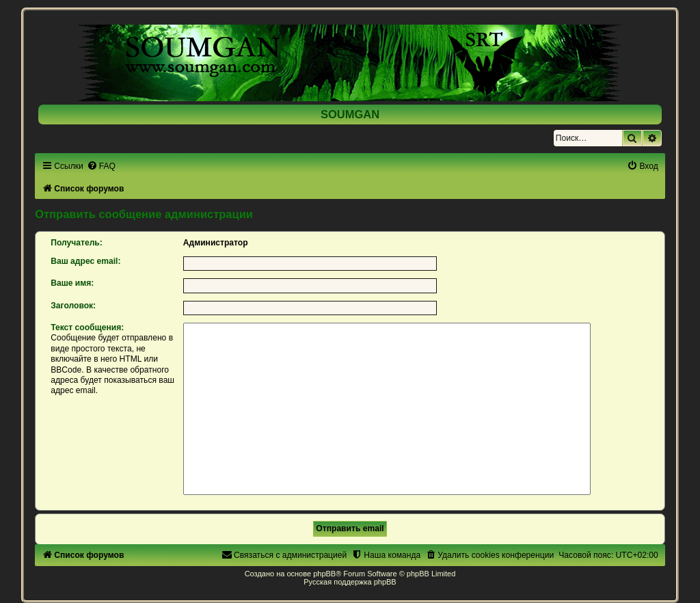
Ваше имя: (72, 283)
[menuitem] (101, 166)
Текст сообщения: (87, 327)
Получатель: (77, 243)
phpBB (324, 574)
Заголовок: (73, 306)
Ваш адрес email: (85, 261)
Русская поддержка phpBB (350, 582)
